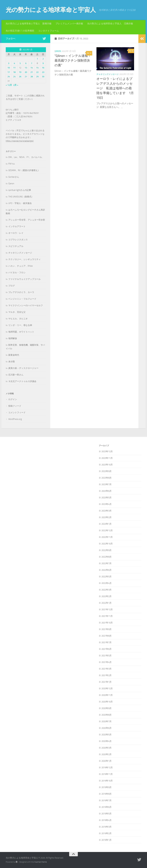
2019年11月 (107, 774)
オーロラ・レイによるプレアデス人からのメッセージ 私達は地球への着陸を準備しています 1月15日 (115, 88)
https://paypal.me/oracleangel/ (20, 141)
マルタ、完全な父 (17, 312)
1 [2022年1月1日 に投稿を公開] (37, 59)
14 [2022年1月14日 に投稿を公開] (32, 68)
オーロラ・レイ (16, 233)
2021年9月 (107, 629)
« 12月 (9, 85)
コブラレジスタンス (18, 240)
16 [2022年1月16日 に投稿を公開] (43, 68)
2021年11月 (107, 616)
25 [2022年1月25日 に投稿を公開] (14, 77)
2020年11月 (107, 695)
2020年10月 (107, 702)
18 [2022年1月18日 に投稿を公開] (14, 72)
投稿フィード (15, 406)
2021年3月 (107, 669)
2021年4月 (107, 662)
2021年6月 (107, 649)
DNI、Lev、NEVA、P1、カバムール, (25, 157)
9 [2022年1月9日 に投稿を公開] (43, 63)
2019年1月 (107, 840)
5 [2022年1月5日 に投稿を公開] (20, 63)
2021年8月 (107, 636)
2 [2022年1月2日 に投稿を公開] (43, 59)
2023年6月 (107, 491)
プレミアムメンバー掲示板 (69, 24)
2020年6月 (107, 728)
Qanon (58, 51)
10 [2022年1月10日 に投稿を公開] (9, 68)
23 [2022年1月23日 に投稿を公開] (43, 72)
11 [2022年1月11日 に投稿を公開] (14, 68)
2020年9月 (107, 708)
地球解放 (13, 338)
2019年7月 (107, 800)
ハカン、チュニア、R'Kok (21, 266)
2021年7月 (107, 642)
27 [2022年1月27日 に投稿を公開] (26, 77)
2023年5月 (107, 498)
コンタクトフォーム (49, 31)
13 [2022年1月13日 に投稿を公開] (26, 68)
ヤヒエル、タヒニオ (18, 319)
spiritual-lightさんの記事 (20, 190)
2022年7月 (107, 563)
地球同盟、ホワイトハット (21, 332)
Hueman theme (41, 862)
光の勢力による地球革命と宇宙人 (51, 10)
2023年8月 (107, 478)
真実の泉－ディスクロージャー (23, 368)
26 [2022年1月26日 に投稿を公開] (20, 77)
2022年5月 (107, 577)
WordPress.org (15, 419)
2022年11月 (107, 537)
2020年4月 (107, 741)
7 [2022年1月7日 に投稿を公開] (32, 63)
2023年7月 (107, 484)
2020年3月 (107, 748)
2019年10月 (107, 781)
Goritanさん (14, 177)
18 (89, 53)
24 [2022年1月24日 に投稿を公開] (9, 77)
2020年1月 (107, 761)
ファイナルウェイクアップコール (24, 279)
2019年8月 (107, 794)
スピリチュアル (16, 246)
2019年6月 (107, 807)
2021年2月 (107, 675)
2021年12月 (107, 609)
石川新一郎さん (16, 375)
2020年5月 (107, 735)
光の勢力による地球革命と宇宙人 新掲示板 (29, 24)
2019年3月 (107, 827)
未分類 (12, 362)
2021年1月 (107, 682)
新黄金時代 (14, 355)
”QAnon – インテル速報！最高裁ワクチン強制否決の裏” (73, 61)
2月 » (16, 85)
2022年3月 (107, 590)
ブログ (12, 286)
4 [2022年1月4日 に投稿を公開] (14, 63)
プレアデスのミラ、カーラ (21, 292)
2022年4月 (107, 583)
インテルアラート (17, 226)
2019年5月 (107, 814)
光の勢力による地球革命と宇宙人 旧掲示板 (110, 24)
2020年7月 (107, 721)
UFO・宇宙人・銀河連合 (20, 203)
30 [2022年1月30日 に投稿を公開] (43, 77)
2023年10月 (107, 465)
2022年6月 (107, 570)
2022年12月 (107, 530)
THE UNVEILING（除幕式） (21, 197)
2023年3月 (107, 511)
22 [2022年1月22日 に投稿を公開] (37, 72)
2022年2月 (107, 596)
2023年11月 (107, 458)
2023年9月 (107, 471)
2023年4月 (107, 504)
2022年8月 (107, 557)
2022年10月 (107, 544)
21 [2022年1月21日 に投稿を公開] (32, 72)
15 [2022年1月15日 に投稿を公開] (37, 68)
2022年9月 (107, 550)
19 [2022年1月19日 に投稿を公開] (20, 72)
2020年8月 (107, 715)
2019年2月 (107, 833)
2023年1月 (107, 524)
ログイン (13, 399)
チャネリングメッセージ (108, 74)
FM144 (12, 164)
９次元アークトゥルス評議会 (22, 381)
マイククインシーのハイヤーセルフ (26, 305)
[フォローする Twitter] (44, 39)
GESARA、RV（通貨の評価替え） (24, 170)
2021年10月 (107, 623)
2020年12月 (107, 689)
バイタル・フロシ (17, 273)
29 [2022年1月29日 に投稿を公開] (37, 77)
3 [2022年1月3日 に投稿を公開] (9, 63)
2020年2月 (107, 754)
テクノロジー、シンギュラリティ (24, 259)
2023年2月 (107, 517)
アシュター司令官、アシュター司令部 (27, 220)
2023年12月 (107, 451)
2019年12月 (107, 768)
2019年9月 (107, 787)
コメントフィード (17, 413)
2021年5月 (107, 656)
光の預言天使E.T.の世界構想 (20, 31)
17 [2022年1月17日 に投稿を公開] (9, 72)
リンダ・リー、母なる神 (20, 325)
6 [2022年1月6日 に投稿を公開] (26, 63)
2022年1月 (107, 603)
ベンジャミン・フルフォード (22, 299)
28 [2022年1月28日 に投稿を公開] (32, 77)
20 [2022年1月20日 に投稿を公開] (26, 72)
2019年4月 (107, 820)
